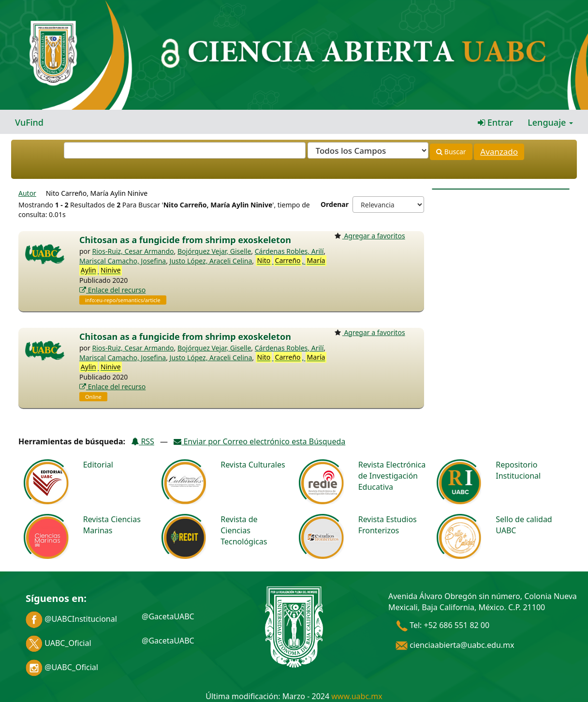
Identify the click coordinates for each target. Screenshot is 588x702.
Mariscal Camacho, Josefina (123, 261)
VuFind (29, 122)
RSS (143, 441)
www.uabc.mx (357, 696)
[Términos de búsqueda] (185, 150)
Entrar (495, 122)
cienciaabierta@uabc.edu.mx (455, 645)
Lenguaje (550, 122)
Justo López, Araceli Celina (211, 261)
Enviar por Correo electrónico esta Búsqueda (259, 441)
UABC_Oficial (59, 643)
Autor (27, 193)
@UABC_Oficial (62, 667)
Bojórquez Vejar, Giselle (214, 251)
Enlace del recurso (112, 290)
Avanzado (499, 152)
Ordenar (335, 204)
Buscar (451, 152)
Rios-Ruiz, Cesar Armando (133, 251)
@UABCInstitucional (71, 619)
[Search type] (368, 150)
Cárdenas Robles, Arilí (289, 251)
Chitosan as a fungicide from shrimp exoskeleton (185, 240)
